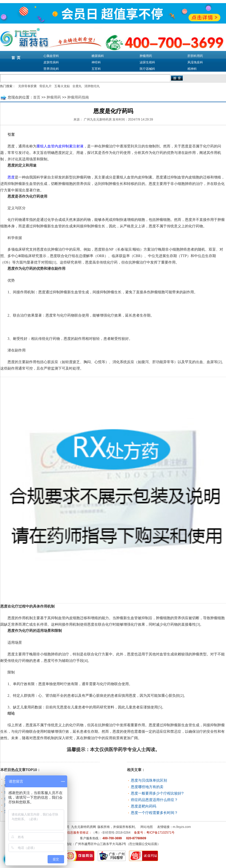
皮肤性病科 (51, 62)
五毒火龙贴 (62, 86)
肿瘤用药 (146, 56)
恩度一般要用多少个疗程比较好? (157, 793)
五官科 (96, 69)
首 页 (16, 58)
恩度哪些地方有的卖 (147, 787)
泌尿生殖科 (147, 62)
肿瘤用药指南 (78, 97)
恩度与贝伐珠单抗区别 (149, 780)
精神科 (192, 69)
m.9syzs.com (182, 827)
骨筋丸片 (46, 86)
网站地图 (147, 827)
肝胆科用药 (195, 56)
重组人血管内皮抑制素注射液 (60, 146)
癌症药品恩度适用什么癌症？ (154, 800)
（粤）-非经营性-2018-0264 (111, 833)
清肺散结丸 (92, 86)
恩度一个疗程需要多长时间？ (154, 813)
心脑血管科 (51, 56)
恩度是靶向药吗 (144, 806)
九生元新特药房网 (84, 827)
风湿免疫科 (195, 62)
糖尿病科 (98, 56)
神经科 (96, 62)
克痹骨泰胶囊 (27, 86)
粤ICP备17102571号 (160, 833)
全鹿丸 (77, 86)
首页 (37, 97)
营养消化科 (51, 69)
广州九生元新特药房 (98, 119)
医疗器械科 (147, 69)
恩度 (9, 177)
